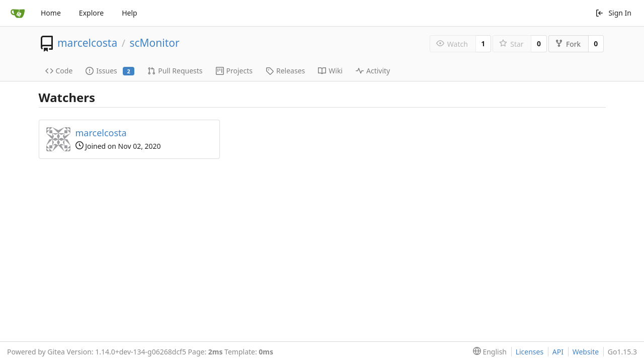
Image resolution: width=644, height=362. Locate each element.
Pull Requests (175, 71)
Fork (568, 44)
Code (59, 71)
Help (130, 13)
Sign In (613, 13)
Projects (234, 71)
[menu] (488, 352)
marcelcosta (87, 43)
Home (51, 13)
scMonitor (154, 43)
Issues (110, 71)
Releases (285, 71)
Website (586, 352)
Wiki (330, 71)
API (558, 352)
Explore (91, 13)
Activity (373, 71)
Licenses (530, 352)
